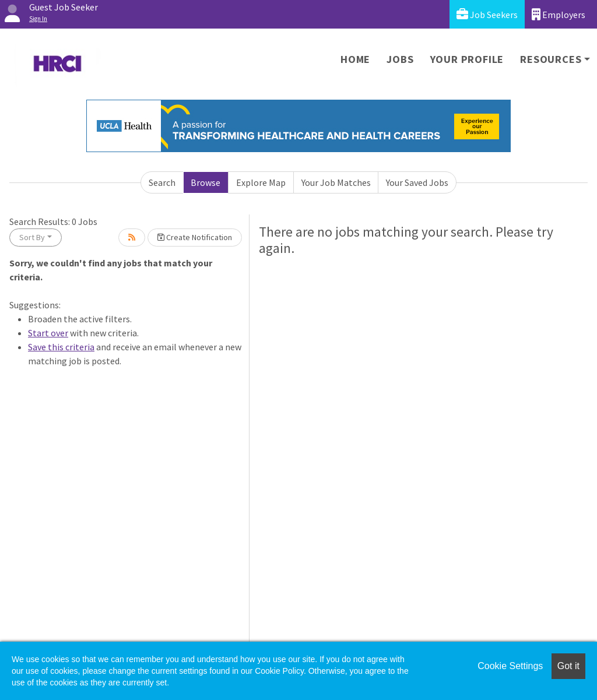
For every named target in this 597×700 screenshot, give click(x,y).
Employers (559, 14)
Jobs (400, 59)
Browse (206, 182)
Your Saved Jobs (417, 182)
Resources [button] (551, 59)
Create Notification (195, 237)
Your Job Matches (336, 182)
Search (162, 182)
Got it (568, 666)
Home (355, 59)
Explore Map (261, 182)
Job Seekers (487, 14)
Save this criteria (61, 347)
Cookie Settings (510, 666)
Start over (48, 333)
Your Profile (467, 59)
